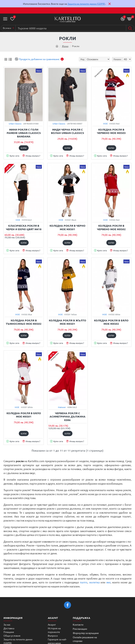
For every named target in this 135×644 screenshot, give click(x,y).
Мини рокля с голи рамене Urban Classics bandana (24, 133)
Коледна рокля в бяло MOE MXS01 (24, 415)
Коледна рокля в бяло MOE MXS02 (111, 322)
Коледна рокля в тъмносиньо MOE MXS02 (24, 322)
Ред (82, 59)
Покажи (117, 59)
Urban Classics (15, 124)
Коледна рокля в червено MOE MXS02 (111, 227)
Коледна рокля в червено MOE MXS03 (111, 131)
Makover (62, 407)
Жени (65, 46)
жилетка (94, 582)
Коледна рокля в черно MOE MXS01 (67, 227)
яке (108, 582)
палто (84, 582)
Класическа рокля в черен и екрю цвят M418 (24, 227)
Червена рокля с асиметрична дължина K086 (67, 417)
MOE (105, 124)
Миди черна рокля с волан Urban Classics (67, 131)
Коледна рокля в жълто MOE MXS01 (67, 322)
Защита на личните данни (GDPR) (86, 4)
